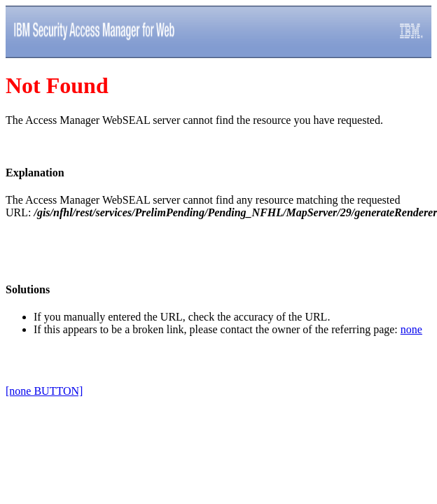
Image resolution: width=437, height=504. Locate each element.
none (411, 329)
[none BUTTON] (44, 391)
